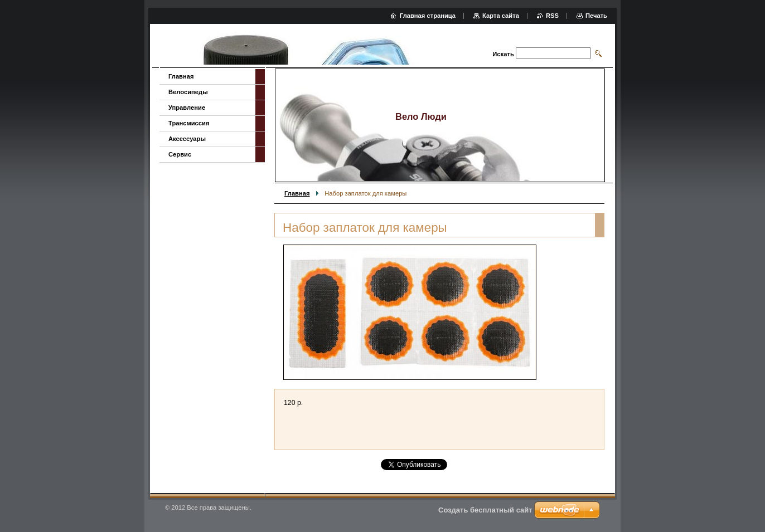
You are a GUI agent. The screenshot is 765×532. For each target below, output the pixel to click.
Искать (503, 54)
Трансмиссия (189, 123)
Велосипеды (188, 92)
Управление (187, 108)
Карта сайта (501, 16)
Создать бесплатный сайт (485, 510)
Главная (297, 193)
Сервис (180, 154)
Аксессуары (187, 139)
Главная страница (428, 16)
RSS (552, 16)
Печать (596, 16)
